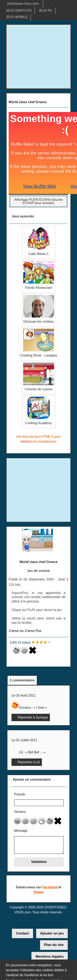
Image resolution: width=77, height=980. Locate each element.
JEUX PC (46, 11)
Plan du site (54, 945)
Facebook (50, 888)
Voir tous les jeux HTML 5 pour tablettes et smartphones (38, 439)
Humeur (20, 812)
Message (21, 831)
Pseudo (20, 794)
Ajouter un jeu (52, 934)
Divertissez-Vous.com (23, 4)
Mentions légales (50, 957)
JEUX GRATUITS (19, 11)
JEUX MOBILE (17, 17)
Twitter (38, 893)
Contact (22, 934)
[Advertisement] (38, 57)
